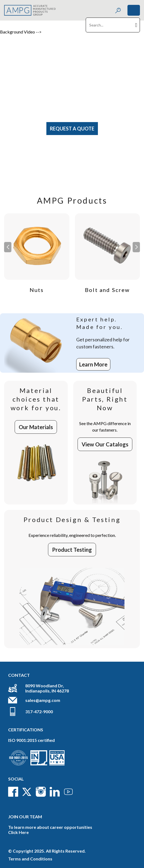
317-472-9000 (39, 711)
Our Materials (36, 427)
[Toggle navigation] (134, 10)
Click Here (18, 832)
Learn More (93, 364)
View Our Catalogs (105, 444)
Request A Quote (72, 129)
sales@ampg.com (43, 700)
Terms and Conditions (30, 859)
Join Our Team (25, 817)
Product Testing (72, 550)
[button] (136, 247)
